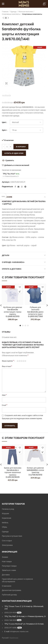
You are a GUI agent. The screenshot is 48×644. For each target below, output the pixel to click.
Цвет (4, 122)
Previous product (3, 18)
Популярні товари (9, 566)
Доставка (6, 575)
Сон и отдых (7, 541)
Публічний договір (9, 595)
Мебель (5, 523)
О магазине (7, 586)
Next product (8, 18)
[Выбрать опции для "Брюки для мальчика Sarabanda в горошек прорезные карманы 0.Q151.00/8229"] (20, 452)
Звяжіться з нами (9, 570)
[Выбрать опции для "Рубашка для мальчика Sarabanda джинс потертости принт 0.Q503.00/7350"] (43, 292)
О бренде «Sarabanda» (13, 262)
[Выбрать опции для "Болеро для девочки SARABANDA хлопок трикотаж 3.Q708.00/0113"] (43, 452)
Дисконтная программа (11, 590)
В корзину (21, 147)
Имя (4, 395)
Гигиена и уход (8, 509)
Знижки (5, 557)
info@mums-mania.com (19, 631)
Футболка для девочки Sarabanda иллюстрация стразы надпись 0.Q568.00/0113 (13, 312)
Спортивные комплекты (11, 14)
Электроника (7, 545)
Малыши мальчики (26, 12)
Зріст (4, 130)
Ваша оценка (8, 361)
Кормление (7, 518)
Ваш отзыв (7, 366)
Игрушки (5, 513)
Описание (7, 197)
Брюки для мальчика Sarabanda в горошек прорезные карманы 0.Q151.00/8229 (13, 472)
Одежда (13, 12)
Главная (5, 12)
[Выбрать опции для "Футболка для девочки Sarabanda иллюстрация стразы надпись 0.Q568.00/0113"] (20, 292)
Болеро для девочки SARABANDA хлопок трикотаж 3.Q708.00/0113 (35, 471)
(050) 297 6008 (10, 628)
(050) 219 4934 (10, 613)
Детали (6, 255)
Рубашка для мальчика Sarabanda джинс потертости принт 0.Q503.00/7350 (35, 312)
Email (5, 405)
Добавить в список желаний (17, 165)
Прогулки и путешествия (12, 536)
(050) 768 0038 (10, 620)
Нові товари (7, 561)
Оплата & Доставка (12, 269)
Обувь (4, 527)
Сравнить (10, 160)
